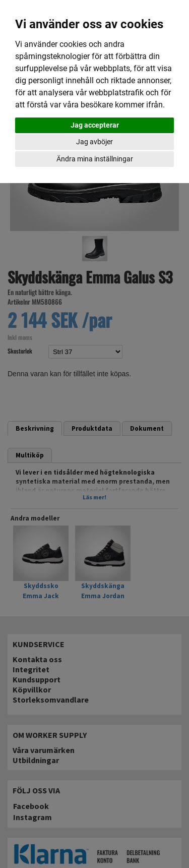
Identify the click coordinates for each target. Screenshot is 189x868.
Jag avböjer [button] (94, 142)
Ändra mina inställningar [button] (95, 159)
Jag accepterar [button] (95, 125)
